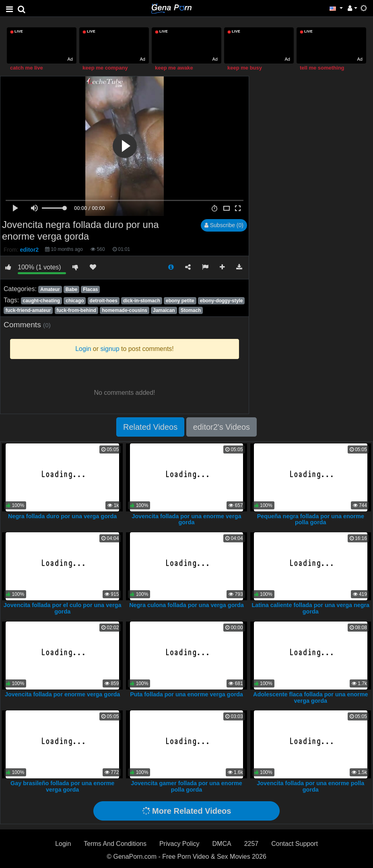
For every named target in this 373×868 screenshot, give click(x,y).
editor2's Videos (222, 427)
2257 (251, 844)
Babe (71, 289)
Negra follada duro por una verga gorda (62, 516)
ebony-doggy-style (222, 301)
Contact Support (295, 844)
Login (63, 844)
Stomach (191, 310)
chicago (75, 301)
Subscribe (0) (224, 225)
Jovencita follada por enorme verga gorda (62, 694)
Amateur (50, 289)
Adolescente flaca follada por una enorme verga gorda (311, 698)
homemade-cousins (125, 310)
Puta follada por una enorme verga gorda (186, 694)
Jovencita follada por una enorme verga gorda (187, 519)
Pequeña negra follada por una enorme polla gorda (311, 519)
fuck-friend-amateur (28, 310)
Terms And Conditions (115, 844)
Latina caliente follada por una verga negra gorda (310, 608)
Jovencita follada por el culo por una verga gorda (63, 608)
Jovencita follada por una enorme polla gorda (310, 786)
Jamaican (164, 310)
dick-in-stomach (142, 301)
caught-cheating (41, 301)
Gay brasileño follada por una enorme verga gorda (62, 786)
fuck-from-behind (77, 310)
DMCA (222, 844)
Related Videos (150, 427)
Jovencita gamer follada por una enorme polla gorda (186, 786)
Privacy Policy (179, 844)
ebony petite (180, 301)
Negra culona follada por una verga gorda (186, 605)
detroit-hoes (104, 301)
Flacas (90, 289)
